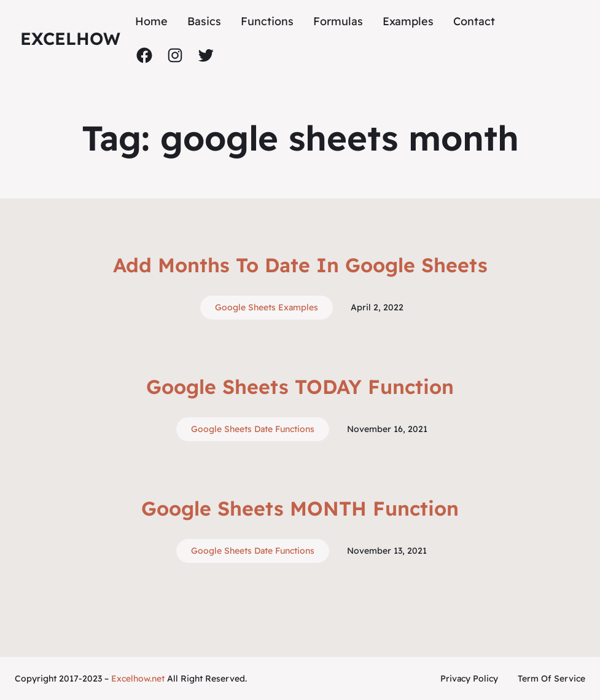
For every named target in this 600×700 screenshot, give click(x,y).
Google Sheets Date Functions (253, 429)
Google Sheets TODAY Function (300, 387)
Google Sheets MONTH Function (300, 508)
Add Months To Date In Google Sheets (300, 265)
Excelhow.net (138, 678)
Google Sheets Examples (267, 307)
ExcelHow (70, 38)
